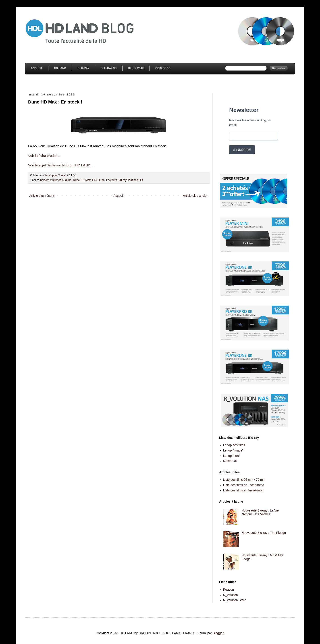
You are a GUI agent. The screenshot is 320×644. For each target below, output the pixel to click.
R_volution (231, 595)
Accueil (37, 68)
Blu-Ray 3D (109, 68)
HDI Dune (98, 180)
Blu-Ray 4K (136, 68)
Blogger (218, 633)
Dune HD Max (82, 180)
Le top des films (234, 445)
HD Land (60, 68)
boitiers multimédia (52, 180)
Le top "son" (232, 456)
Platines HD (135, 180)
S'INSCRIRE (242, 150)
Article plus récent (42, 196)
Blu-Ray (83, 68)
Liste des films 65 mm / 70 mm (244, 480)
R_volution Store (235, 600)
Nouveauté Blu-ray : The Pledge (264, 533)
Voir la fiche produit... (44, 156)
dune (68, 180)
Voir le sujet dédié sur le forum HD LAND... (61, 165)
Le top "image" (233, 450)
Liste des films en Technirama (244, 485)
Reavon (229, 590)
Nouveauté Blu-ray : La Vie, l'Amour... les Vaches (261, 512)
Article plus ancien (195, 196)
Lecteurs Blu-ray (116, 180)
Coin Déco (163, 68)
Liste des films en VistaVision (243, 490)
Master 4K (230, 461)
